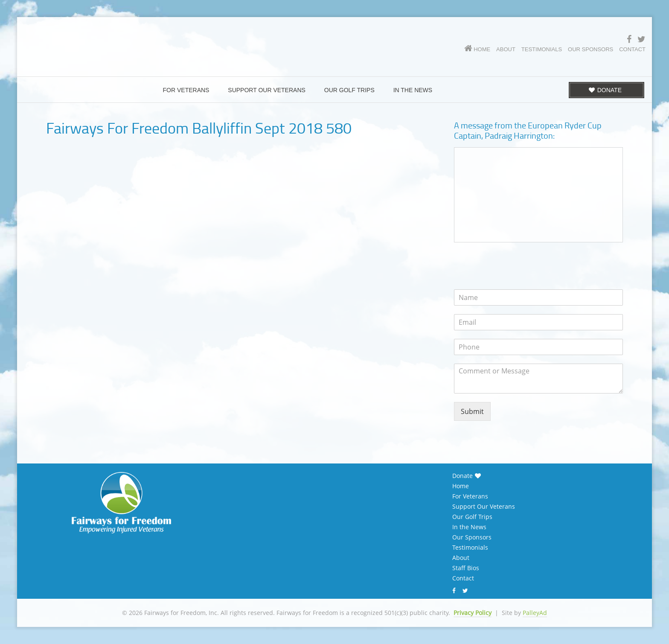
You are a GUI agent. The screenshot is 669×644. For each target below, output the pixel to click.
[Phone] (538, 347)
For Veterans (470, 496)
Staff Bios (466, 568)
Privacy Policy (473, 613)
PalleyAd (535, 613)
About (461, 558)
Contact (463, 578)
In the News (469, 527)
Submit (472, 411)
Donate (462, 476)
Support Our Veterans (484, 507)
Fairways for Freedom (132, 41)
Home (461, 486)
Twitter (466, 591)
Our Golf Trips (472, 517)
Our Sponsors (472, 537)
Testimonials (470, 548)
